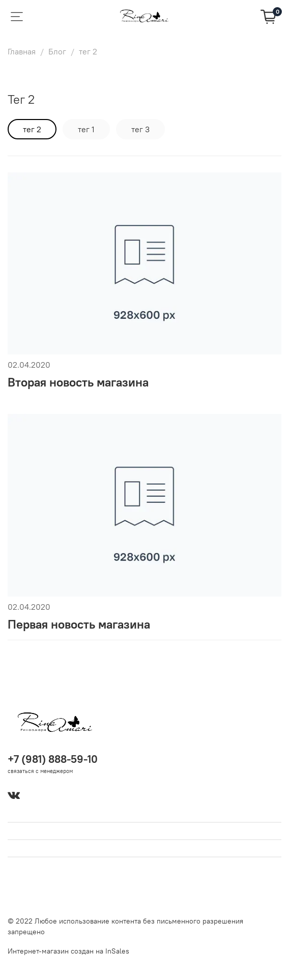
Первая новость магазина (79, 624)
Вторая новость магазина (78, 382)
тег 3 (140, 129)
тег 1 (86, 129)
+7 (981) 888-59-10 (53, 759)
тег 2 (32, 129)
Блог (57, 51)
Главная (22, 51)
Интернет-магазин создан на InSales (68, 951)
